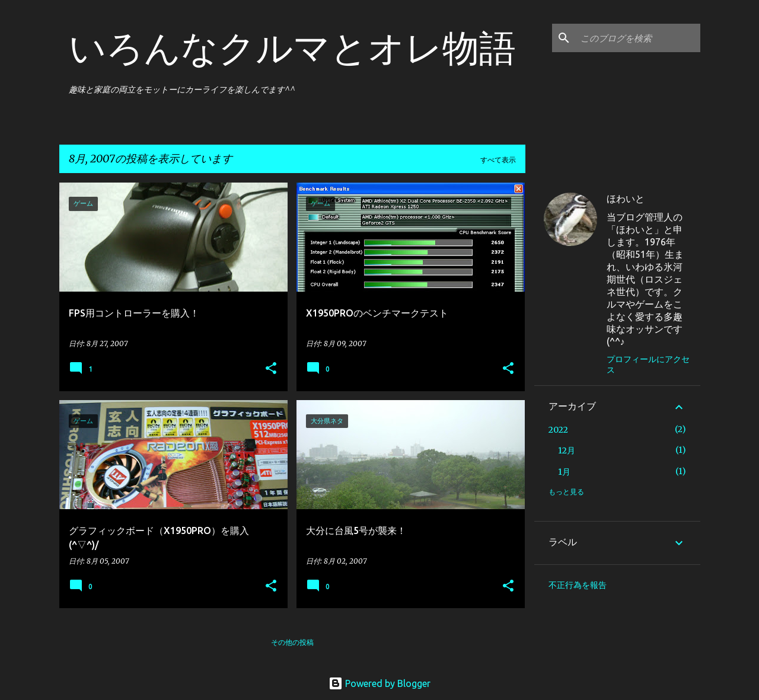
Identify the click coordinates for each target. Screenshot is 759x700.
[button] (271, 369)
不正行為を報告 (578, 585)
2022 (558, 430)
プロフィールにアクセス (648, 365)
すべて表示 (498, 160)
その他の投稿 (292, 642)
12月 (567, 450)
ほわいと (626, 199)
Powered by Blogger (379, 683)
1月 (564, 472)
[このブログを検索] (638, 38)
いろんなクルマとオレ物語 (292, 47)
